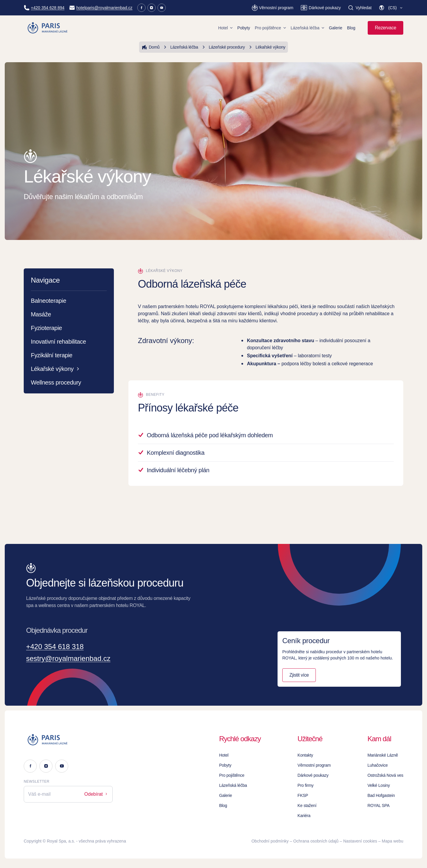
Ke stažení (307, 805)
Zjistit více (299, 675)
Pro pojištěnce (270, 28)
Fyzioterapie (46, 328)
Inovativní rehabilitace (58, 342)
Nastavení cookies (360, 841)
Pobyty (244, 28)
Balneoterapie (48, 301)
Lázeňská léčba (307, 28)
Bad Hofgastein (381, 795)
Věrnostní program (314, 765)
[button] (391, 8)
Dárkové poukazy (313, 775)
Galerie (336, 28)
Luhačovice (377, 765)
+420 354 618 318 (55, 647)
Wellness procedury (56, 382)
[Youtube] (162, 8)
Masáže (41, 314)
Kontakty (305, 755)
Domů (151, 47)
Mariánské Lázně (383, 755)
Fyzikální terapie (52, 355)
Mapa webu (393, 841)
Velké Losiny (379, 785)
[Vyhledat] (360, 8)
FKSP (303, 795)
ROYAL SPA (379, 805)
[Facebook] (141, 8)
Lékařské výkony (266, 47)
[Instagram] (152, 8)
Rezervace (385, 28)
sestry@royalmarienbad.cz (68, 658)
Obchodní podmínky (270, 841)
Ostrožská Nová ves (385, 775)
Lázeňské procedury (223, 47)
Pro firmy (305, 785)
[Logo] (68, 740)
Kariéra (304, 816)
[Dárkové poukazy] (321, 8)
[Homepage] (48, 28)
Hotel (226, 28)
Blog (351, 28)
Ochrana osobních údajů (316, 841)
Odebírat (96, 794)
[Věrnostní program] (273, 8)
